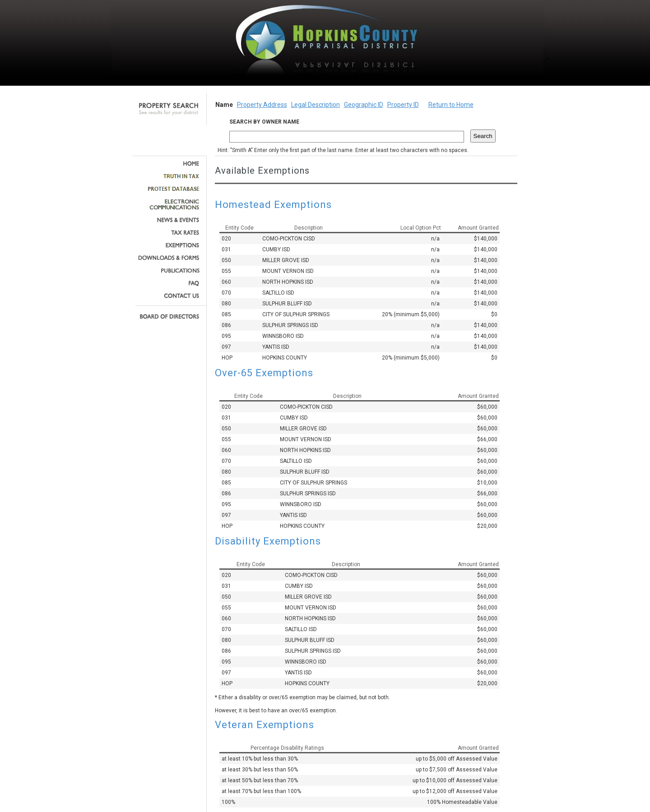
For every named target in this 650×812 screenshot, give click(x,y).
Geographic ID (364, 105)
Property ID (403, 105)
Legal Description (316, 105)
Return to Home (451, 105)
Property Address (262, 105)
